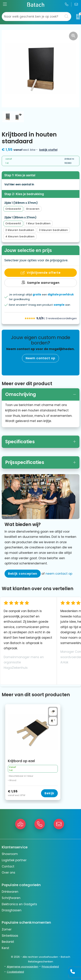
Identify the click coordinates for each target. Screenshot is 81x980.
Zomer (7, 929)
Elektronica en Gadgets (19, 904)
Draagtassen (12, 910)
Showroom (10, 854)
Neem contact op (40, 358)
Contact (8, 866)
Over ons (8, 873)
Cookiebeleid (15, 972)
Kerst (5, 948)
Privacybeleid (50, 967)
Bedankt (8, 942)
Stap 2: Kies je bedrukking (24, 194)
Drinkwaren (10, 892)
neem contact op (59, 574)
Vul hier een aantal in (19, 184)
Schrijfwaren (11, 898)
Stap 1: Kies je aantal (20, 175)
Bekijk (49, 793)
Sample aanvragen (43, 283)
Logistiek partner (14, 860)
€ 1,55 (21, 793)
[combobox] (32, 17)
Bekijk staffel (48, 150)
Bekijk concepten (23, 574)
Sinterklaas (10, 936)
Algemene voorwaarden (23, 967)
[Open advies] (73, 972)
